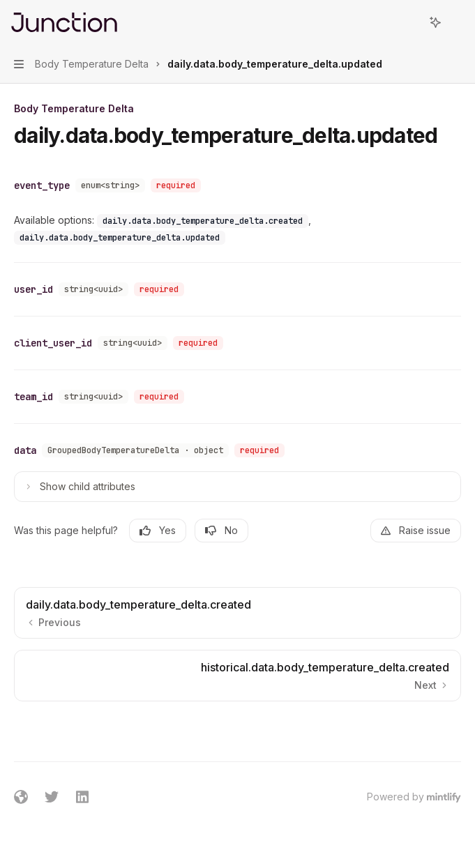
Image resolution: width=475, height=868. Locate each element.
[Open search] (409, 22)
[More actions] (457, 22)
